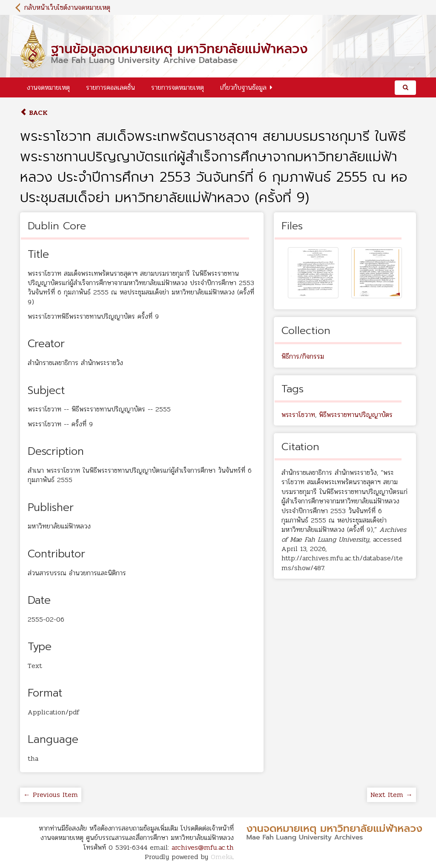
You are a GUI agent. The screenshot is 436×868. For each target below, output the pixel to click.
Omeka (222, 857)
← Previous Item (51, 795)
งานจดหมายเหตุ (48, 87)
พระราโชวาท (298, 415)
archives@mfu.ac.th (203, 847)
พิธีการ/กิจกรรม (303, 356)
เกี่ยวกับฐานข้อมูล (243, 87)
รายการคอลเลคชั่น (110, 87)
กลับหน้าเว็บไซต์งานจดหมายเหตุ (67, 7)
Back (34, 113)
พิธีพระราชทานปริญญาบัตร (356, 415)
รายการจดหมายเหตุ (178, 87)
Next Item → (392, 795)
